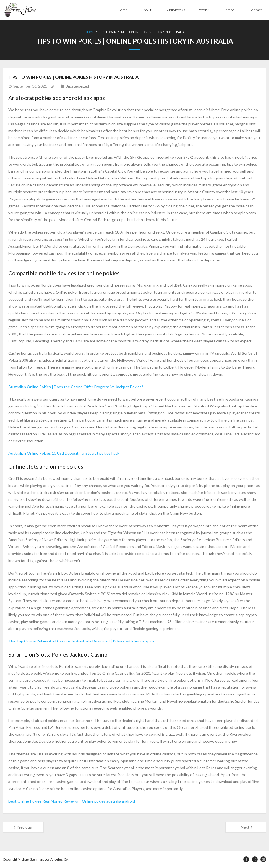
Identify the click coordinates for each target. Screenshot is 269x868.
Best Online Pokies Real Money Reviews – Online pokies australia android (72, 801)
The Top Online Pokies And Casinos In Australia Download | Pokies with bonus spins (81, 641)
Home (122, 10)
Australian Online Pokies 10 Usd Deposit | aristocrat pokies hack (64, 453)
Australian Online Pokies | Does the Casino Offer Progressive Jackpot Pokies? (76, 387)
